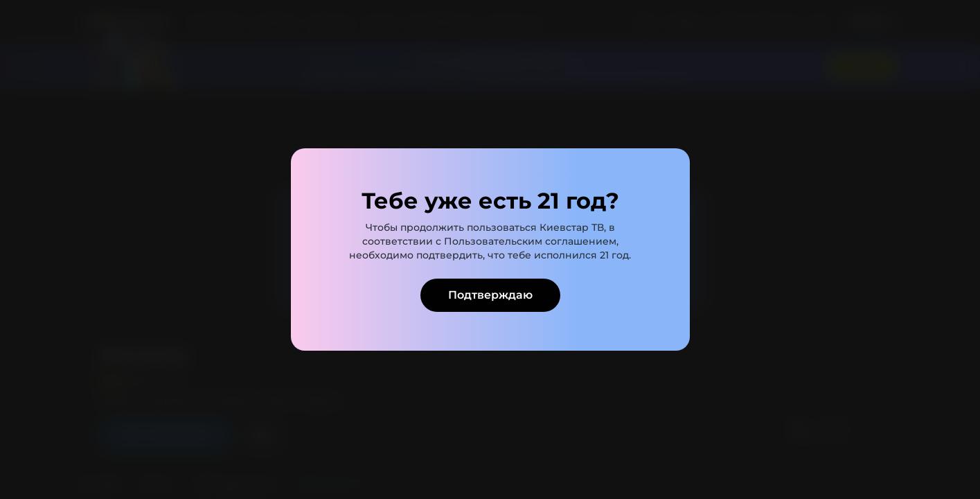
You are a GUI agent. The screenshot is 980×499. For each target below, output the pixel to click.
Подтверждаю (490, 295)
